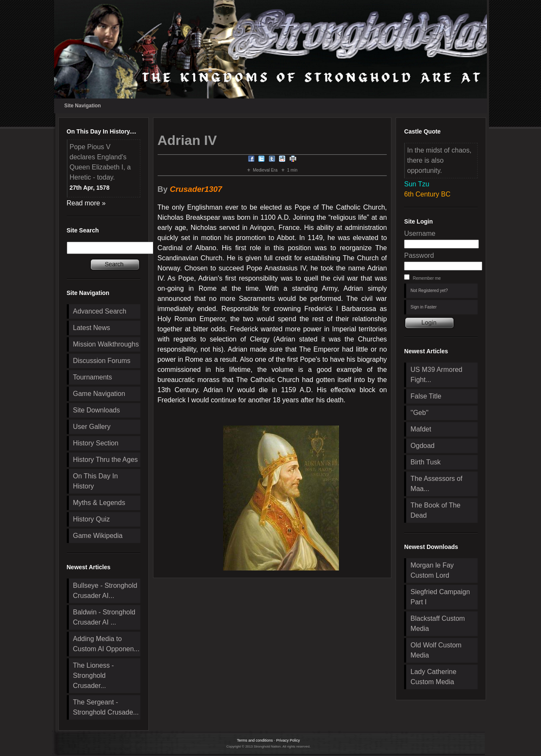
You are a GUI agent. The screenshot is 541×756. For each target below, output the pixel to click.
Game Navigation (99, 394)
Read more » (86, 203)
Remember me (427, 278)
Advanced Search (100, 311)
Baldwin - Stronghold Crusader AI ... (104, 617)
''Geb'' (419, 413)
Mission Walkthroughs (106, 344)
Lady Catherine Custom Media (433, 677)
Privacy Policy (288, 740)
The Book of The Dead (435, 510)
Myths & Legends (99, 503)
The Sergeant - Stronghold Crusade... (106, 707)
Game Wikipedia (98, 536)
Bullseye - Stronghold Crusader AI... (105, 591)
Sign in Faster (424, 307)
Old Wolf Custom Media (436, 650)
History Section (96, 443)
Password (419, 255)
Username (420, 233)
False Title (426, 396)
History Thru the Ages (106, 460)
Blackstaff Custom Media (438, 624)
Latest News (92, 328)
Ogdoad (422, 446)
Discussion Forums (102, 361)
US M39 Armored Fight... (436, 375)
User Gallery (92, 427)
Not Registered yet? (429, 291)
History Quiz (92, 519)
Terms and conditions (255, 740)
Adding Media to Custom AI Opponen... (106, 644)
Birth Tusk (425, 462)
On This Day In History (96, 481)
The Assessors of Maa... (436, 484)
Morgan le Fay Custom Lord (432, 570)
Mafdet (421, 429)
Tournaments (93, 377)
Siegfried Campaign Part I (440, 597)
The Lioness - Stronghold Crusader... (94, 675)
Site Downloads (97, 410)
